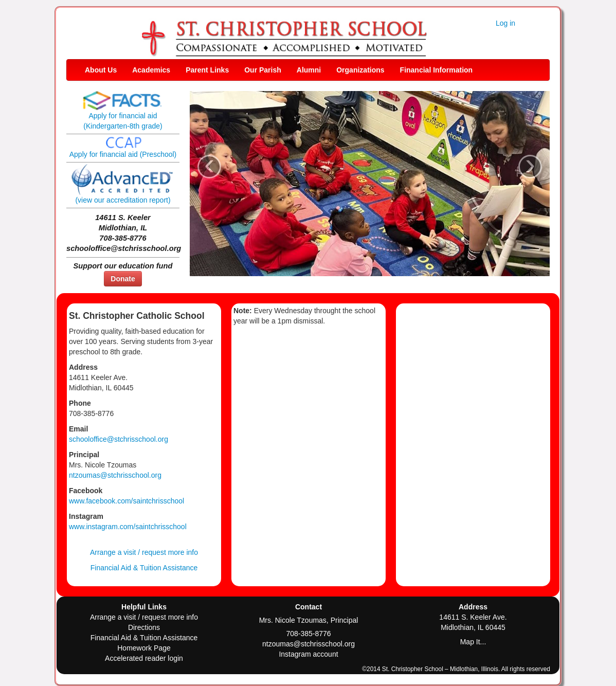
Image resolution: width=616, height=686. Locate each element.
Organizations (360, 70)
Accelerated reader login (144, 658)
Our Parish (263, 70)
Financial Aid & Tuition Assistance (144, 568)
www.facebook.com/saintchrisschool (126, 501)
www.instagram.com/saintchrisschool (128, 527)
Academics (151, 70)
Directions (144, 627)
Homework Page (144, 648)
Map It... (473, 642)
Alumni (309, 70)
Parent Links (207, 70)
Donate (123, 279)
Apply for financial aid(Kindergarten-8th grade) (123, 113)
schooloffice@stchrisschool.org (119, 439)
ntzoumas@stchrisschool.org (115, 475)
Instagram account (308, 654)
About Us (101, 70)
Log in (505, 23)
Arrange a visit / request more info (144, 552)
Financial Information (437, 70)
